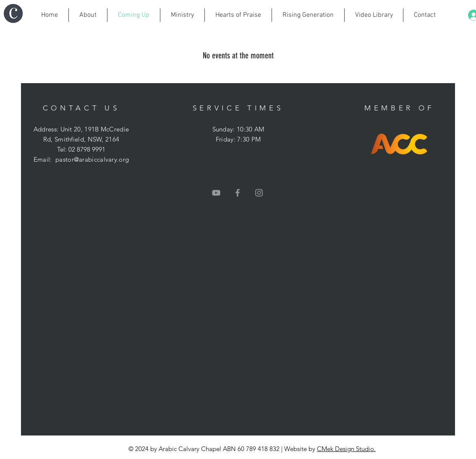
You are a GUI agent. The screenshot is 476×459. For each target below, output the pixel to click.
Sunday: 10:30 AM (238, 129)
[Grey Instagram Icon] (259, 193)
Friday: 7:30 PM (238, 139)
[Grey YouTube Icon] (216, 193)
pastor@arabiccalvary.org (92, 159)
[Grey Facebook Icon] (238, 193)
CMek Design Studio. (346, 449)
